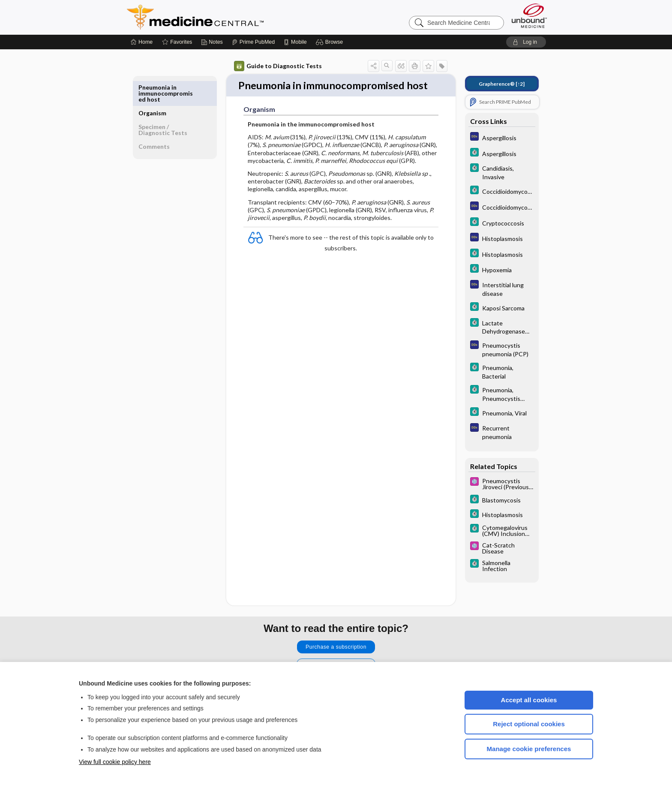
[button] (331, 42)
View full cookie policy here (115, 762)
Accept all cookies (529, 700)
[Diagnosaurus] (502, 137)
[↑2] (502, 84)
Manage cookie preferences (529, 749)
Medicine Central (233, 17)
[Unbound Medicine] (529, 16)
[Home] (142, 42)
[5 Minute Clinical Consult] (502, 153)
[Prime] (253, 42)
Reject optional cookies (529, 724)
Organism (152, 87)
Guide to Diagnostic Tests (278, 66)
